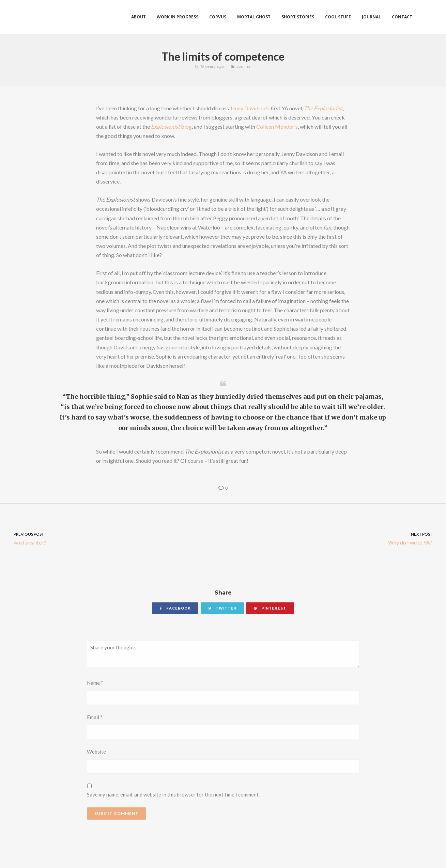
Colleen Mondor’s (277, 127)
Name (95, 683)
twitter (222, 608)
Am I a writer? (112, 538)
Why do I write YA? (335, 538)
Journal (244, 66)
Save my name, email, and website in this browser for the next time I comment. (173, 794)
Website (96, 752)
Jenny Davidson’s (250, 108)
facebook (175, 608)
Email (95, 717)
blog (171, 127)
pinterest (270, 608)
